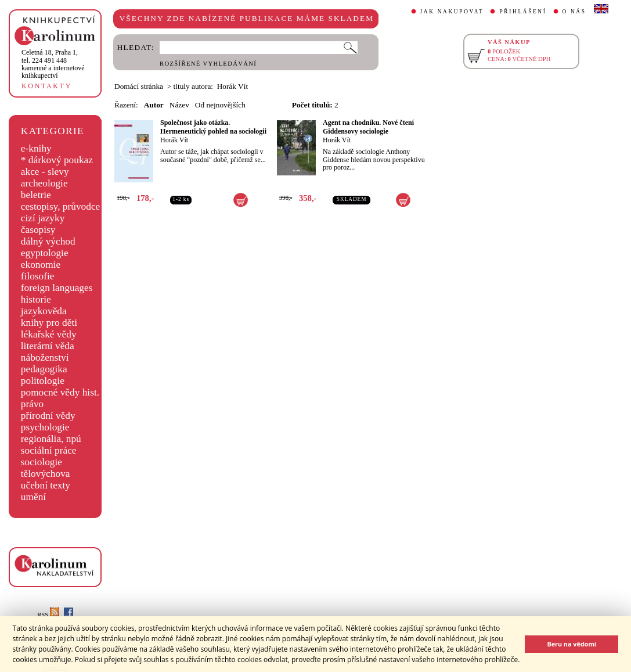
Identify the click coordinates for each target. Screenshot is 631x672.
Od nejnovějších (220, 105)
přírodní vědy (48, 416)
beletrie (36, 195)
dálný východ (48, 241)
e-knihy (36, 148)
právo (32, 404)
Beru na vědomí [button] (571, 644)
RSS (48, 615)
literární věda (48, 346)
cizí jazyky (43, 218)
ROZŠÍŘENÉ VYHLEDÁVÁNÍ (208, 64)
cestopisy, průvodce (61, 206)
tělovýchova (46, 474)
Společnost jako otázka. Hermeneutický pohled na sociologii (213, 127)
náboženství (45, 357)
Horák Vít (174, 140)
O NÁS (574, 12)
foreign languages (57, 288)
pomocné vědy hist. (60, 392)
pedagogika (44, 369)
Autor (154, 105)
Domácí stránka (139, 86)
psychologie (45, 427)
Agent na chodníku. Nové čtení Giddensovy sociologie (368, 127)
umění (33, 497)
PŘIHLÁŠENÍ (523, 12)
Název (179, 105)
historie (36, 299)
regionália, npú (51, 439)
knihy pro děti (49, 323)
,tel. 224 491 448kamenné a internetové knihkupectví (53, 64)
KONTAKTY (47, 86)
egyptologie (45, 253)
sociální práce (49, 450)
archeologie (44, 183)
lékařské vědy (49, 334)
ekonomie (41, 265)
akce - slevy (45, 172)
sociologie (42, 462)
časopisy (38, 230)
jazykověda (44, 311)
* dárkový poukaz (57, 160)
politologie (43, 381)
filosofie (38, 276)
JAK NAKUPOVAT (452, 12)
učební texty (46, 485)
